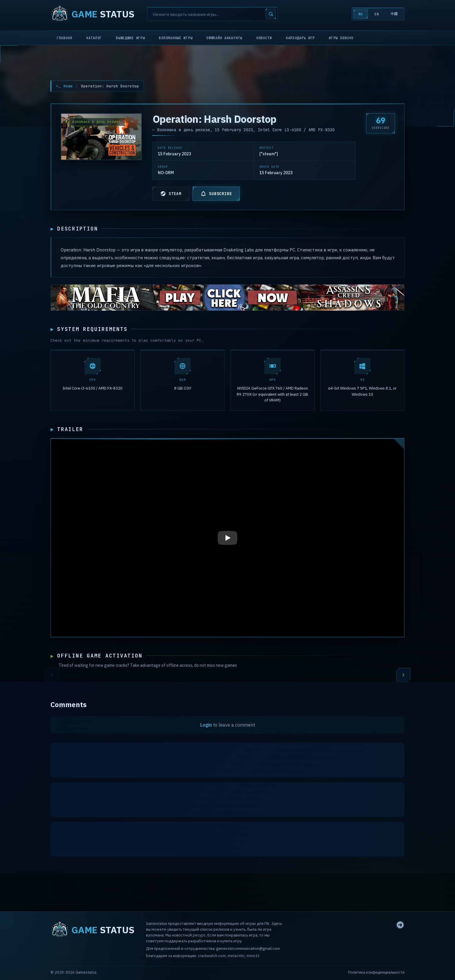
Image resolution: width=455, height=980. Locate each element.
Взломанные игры (176, 38)
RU (361, 14)
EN (377, 14)
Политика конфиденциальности (376, 972)
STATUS (92, 14)
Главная (64, 38)
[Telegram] (400, 925)
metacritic (236, 956)
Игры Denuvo (341, 38)
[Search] (212, 14)
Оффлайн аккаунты (224, 38)
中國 (394, 14)
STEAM (171, 194)
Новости (264, 38)
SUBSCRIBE (216, 194)
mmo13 (253, 956)
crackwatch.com (212, 956)
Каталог (94, 38)
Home (68, 86)
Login (206, 726)
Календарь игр (300, 38)
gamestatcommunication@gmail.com (248, 948)
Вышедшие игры (130, 38)
